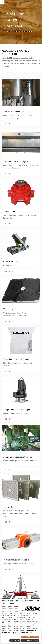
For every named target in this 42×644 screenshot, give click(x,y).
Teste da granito (10, 212)
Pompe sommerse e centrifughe (17, 409)
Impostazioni (15, 640)
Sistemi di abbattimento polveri (17, 161)
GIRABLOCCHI (11, 262)
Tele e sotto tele (10, 309)
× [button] (39, 600)
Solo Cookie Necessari (30, 640)
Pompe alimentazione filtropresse (18, 457)
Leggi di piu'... (8, 123)
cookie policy (26, 633)
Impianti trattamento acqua (15, 111)
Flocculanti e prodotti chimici (16, 359)
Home (9, 32)
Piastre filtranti (10, 507)
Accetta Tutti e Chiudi (30, 637)
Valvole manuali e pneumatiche (17, 560)
